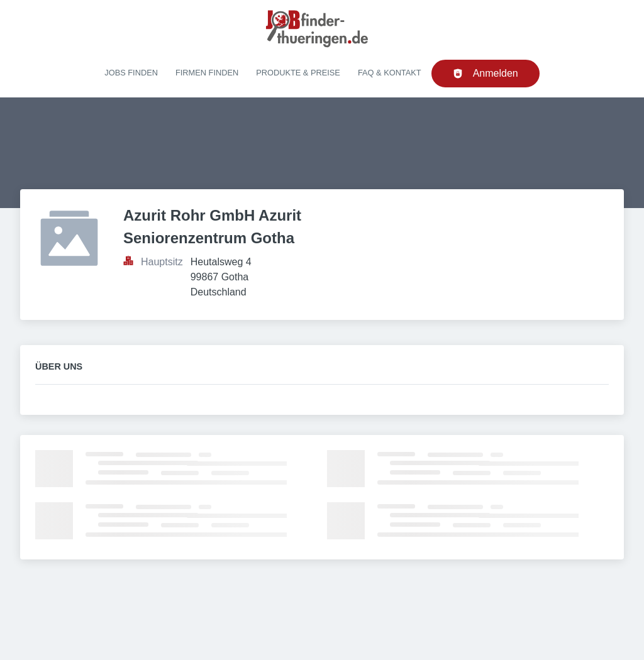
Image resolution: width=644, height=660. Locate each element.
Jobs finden (131, 73)
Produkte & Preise (298, 73)
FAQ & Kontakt (390, 73)
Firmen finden (207, 73)
